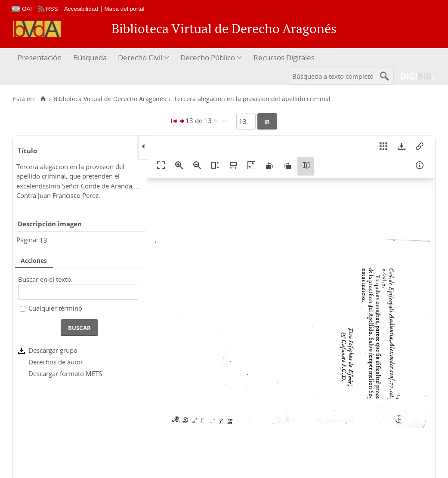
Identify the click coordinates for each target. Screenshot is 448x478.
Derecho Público (208, 57)
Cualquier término (55, 308)
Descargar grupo (53, 350)
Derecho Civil (140, 57)
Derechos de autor (56, 362)
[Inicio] (43, 99)
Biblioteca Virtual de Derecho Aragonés (110, 99)
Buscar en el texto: (45, 279)
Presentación (40, 57)
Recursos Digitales (284, 57)
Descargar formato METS (65, 373)
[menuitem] (41, 58)
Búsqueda (90, 57)
